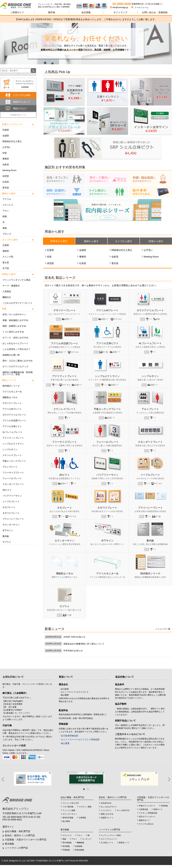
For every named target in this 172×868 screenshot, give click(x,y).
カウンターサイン (11, 525)
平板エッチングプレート (14, 461)
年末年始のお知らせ (73, 651)
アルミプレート (10, 467)
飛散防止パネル (10, 397)
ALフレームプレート (12, 432)
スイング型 (8, 257)
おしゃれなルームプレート (15, 343)
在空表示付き (106, 803)
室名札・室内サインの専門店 (20, 835)
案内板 (6, 536)
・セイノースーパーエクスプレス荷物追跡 (79, 740)
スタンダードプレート (13, 484)
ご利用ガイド (17, 12)
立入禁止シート (107, 843)
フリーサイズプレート (13, 473)
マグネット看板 (85, 807)
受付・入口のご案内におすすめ (18, 361)
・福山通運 (64, 743)
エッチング (87, 839)
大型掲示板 (143, 809)
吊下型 (6, 268)
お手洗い (7, 147)
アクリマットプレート (13, 438)
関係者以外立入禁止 (12, 141)
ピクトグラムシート (109, 839)
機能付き (7, 297)
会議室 (6, 136)
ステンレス (8, 205)
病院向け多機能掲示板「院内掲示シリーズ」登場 (18, 373)
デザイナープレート (12, 403)
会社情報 (86, 12)
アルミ (6, 211)
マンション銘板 (69, 810)
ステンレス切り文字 (71, 803)
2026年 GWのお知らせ (74, 637)
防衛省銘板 (80, 850)
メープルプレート (11, 502)
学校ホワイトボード (147, 806)
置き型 (6, 263)
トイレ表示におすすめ (13, 332)
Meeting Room (10, 170)
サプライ (7, 542)
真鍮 (5, 228)
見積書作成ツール (18, 115)
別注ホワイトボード (147, 817)
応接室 (6, 130)
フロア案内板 (68, 807)
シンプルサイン (10, 449)
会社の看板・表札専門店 (18, 831)
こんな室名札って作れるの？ (16, 349)
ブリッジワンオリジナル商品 (16, 280)
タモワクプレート (11, 513)
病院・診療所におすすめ (14, 326)
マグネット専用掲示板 (148, 813)
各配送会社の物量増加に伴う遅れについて (84, 644)
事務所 (6, 159)
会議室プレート (107, 818)
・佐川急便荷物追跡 (68, 736)
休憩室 (6, 176)
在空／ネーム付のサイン (14, 314)
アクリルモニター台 (12, 392)
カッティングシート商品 (111, 835)
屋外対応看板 (68, 818)
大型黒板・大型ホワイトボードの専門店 (26, 840)
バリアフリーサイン (12, 496)
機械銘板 (81, 843)
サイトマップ (120, 12)
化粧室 (6, 165)
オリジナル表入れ (146, 824)
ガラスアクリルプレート (14, 415)
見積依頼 (155, 12)
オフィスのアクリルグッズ (15, 366)
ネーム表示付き (123, 810)
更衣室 (6, 188)
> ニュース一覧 (163, 629)
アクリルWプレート (12, 409)
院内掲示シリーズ (11, 386)
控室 (5, 153)
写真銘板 (66, 850)
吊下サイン (8, 530)
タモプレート (9, 507)
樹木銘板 (66, 846)
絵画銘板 (79, 846)
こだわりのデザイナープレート (18, 303)
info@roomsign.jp (119, 7)
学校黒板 (164, 806)
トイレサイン (106, 810)
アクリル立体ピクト (12, 426)
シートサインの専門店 (16, 848)
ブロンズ (7, 234)
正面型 (6, 245)
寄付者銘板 (67, 843)
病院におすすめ (107, 814)
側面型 (6, 251)
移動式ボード (144, 820)
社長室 (6, 182)
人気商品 (7, 291)
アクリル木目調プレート (14, 421)
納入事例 (66, 821)
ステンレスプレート (12, 455)
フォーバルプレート (12, 478)
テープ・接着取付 (11, 286)
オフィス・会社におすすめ (15, 338)
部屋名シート (124, 843)
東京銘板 (9, 844)
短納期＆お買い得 (11, 355)
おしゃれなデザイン (109, 807)
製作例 (52, 12)
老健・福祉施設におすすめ (15, 320)
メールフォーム (140, 7)
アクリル (7, 199)
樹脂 (5, 216)
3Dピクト (7, 490)
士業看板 (82, 818)
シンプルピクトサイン (13, 444)
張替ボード (158, 809)
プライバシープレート (13, 519)
